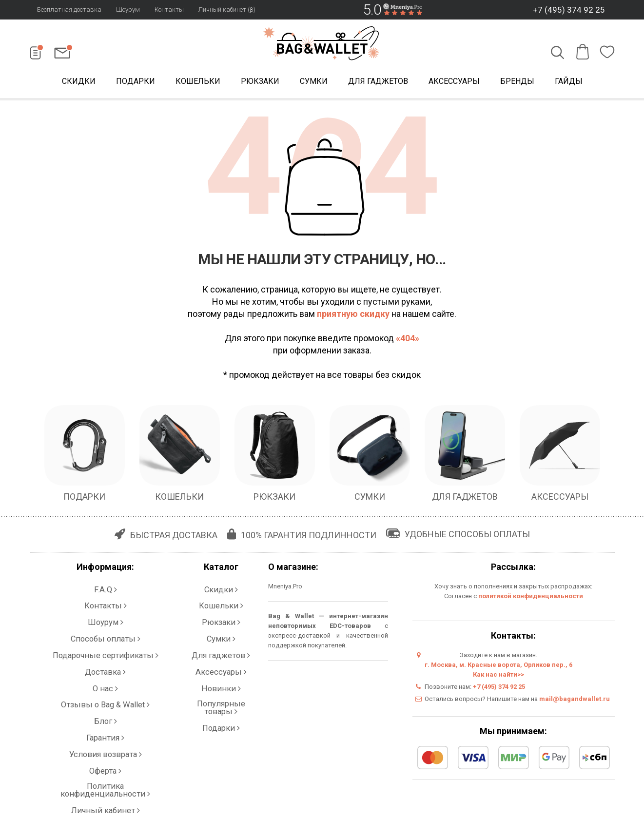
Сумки (314, 82)
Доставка (106, 636)
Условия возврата (105, 685)
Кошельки (198, 82)
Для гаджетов (378, 82)
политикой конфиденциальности (531, 598)
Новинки (221, 646)
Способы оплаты (106, 617)
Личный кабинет (106, 714)
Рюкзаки (260, 82)
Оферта (106, 695)
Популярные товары (221, 656)
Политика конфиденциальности (105, 705)
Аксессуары (454, 82)
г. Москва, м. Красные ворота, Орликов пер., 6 (498, 667)
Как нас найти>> (498, 676)
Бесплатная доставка (69, 10)
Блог (106, 666)
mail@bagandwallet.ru (575, 701)
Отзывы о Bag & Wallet (106, 656)
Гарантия (105, 675)
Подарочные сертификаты (106, 627)
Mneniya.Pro (285, 588)
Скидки (79, 82)
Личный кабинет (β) (227, 10)
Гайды (569, 82)
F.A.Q (105, 588)
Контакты (169, 10)
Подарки (136, 82)
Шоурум (128, 10)
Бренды (517, 82)
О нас (106, 646)
